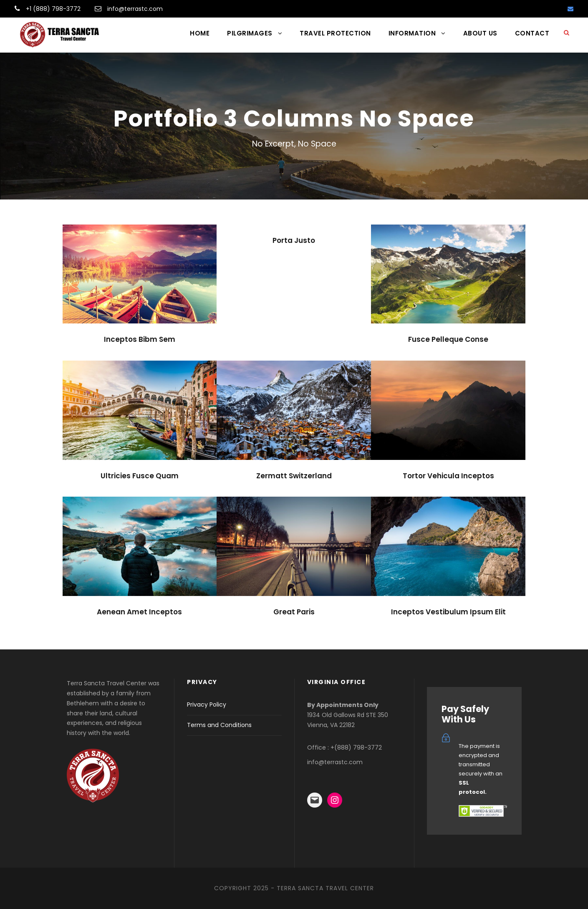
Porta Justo (294, 240)
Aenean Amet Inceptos (139, 612)
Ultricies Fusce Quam (140, 476)
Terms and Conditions (219, 725)
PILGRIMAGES (250, 33)
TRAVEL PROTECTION (335, 33)
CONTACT (532, 33)
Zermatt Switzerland (294, 476)
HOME (200, 33)
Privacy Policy (207, 704)
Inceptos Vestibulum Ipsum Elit (448, 612)
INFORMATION (412, 33)
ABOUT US (480, 33)
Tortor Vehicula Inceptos (448, 476)
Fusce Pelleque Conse (448, 339)
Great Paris (294, 612)
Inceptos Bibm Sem (140, 339)
